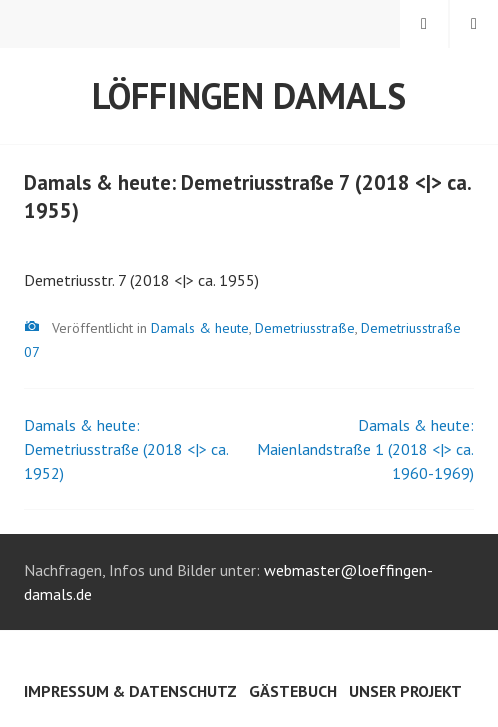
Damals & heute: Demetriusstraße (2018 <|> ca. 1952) (126, 449)
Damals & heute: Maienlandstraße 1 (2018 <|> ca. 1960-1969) (365, 449)
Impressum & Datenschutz (130, 691)
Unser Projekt (405, 691)
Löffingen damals (249, 95)
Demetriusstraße (305, 328)
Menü (474, 24)
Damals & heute (200, 328)
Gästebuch (293, 691)
